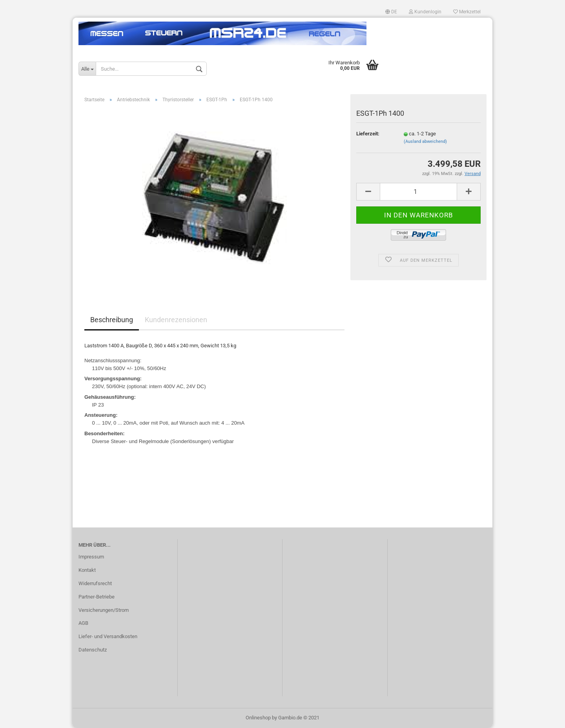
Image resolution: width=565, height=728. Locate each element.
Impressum (91, 557)
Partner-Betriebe (97, 597)
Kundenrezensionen (176, 320)
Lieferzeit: (368, 134)
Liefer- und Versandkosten (108, 636)
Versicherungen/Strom (104, 610)
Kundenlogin (425, 12)
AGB (83, 623)
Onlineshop (258, 718)
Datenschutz (93, 650)
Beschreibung (112, 320)
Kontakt (87, 570)
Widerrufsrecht (95, 583)
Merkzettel (467, 12)
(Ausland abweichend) (425, 141)
